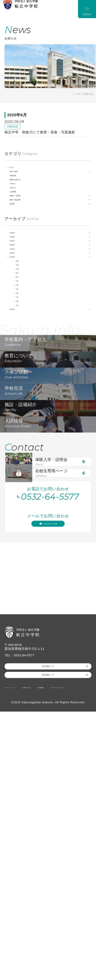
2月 (22, 374)
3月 (22, 368)
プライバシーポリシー (23, 955)
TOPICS (19, 206)
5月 (22, 356)
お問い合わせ (44, 949)
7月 (22, 343)
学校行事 (20, 194)
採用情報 (68, 949)
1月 (22, 381)
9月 (22, 331)
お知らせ (20, 213)
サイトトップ (16, 949)
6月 (22, 350)
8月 (22, 337)
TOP (72, 99)
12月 (23, 312)
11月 (23, 318)
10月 (23, 325)
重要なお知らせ (26, 200)
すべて (18, 182)
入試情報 (20, 219)
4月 (22, 362)
